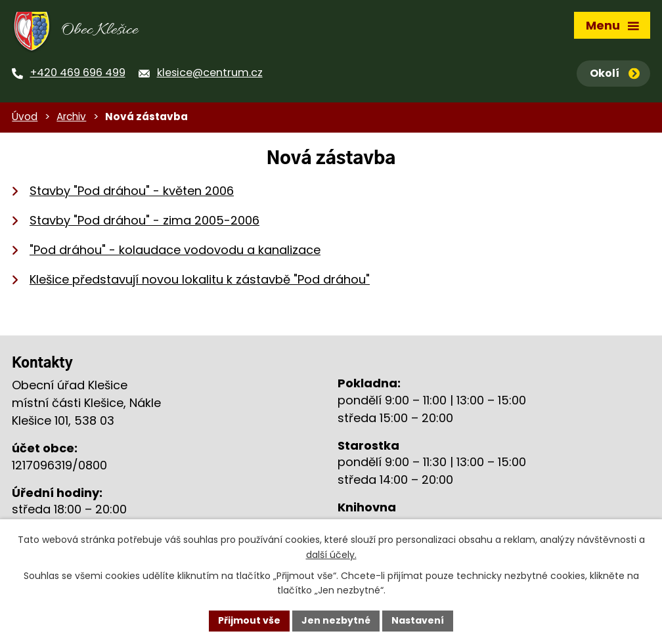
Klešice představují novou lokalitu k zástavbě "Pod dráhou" (200, 279)
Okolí (615, 73)
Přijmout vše (249, 620)
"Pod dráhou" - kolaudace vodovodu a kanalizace (175, 250)
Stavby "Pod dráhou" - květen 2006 (132, 191)
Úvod (25, 117)
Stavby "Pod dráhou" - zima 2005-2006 (144, 220)
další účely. (331, 555)
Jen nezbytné (336, 620)
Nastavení (418, 620)
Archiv (71, 117)
